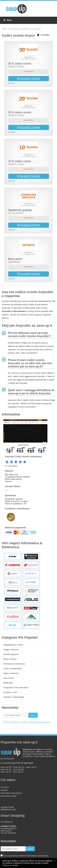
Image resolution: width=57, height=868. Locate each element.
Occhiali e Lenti (10, 692)
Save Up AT (18, 772)
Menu (8, 20)
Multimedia (8, 683)
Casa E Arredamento (13, 669)
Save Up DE (6, 767)
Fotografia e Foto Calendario (16, 688)
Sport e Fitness (10, 659)
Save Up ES (6, 772)
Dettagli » (12, 83)
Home (4, 29)
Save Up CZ (31, 767)
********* (28, 72)
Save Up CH (19, 767)
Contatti (4, 790)
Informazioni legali (9, 796)
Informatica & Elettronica (20, 29)
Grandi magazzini (11, 654)
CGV (7, 490)
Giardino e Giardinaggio (14, 697)
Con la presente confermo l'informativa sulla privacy (28, 722)
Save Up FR (6, 769)
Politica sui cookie (10, 865)
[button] (55, 860)
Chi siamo (5, 787)
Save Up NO (19, 769)
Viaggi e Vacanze (11, 650)
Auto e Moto (9, 678)
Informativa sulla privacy (11, 793)
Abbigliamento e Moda (13, 645)
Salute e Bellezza (11, 673)
